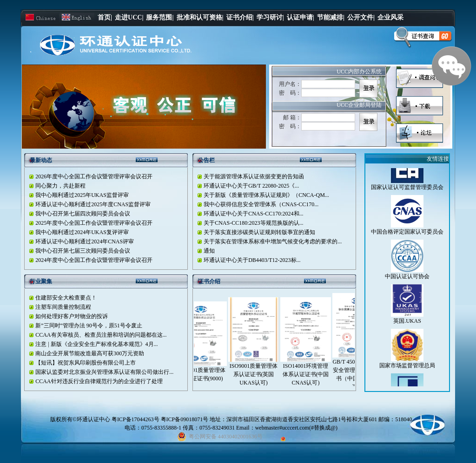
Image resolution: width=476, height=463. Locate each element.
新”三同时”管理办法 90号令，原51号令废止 (89, 326)
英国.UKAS (407, 326)
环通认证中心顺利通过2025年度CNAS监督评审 (93, 204)
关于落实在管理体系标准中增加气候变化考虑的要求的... (273, 241)
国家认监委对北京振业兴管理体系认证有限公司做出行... (104, 372)
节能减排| (331, 17)
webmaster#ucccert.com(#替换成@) (296, 428)
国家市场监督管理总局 (407, 370)
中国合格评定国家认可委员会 (407, 236)
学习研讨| (270, 17)
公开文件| (361, 17)
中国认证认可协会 (407, 281)
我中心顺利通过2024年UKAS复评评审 (82, 232)
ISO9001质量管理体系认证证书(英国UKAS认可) (258, 374)
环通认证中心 (93, 419)
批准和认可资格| (200, 17)
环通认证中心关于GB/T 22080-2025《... (251, 186)
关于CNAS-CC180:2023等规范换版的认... (253, 223)
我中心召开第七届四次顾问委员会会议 (83, 214)
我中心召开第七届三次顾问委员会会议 (83, 251)
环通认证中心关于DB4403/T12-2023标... (252, 260)
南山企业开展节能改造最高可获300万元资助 (90, 353)
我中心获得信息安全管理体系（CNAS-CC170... (261, 204)
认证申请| (301, 17)
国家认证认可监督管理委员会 (407, 192)
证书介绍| (240, 17)
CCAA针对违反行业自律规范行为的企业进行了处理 (99, 381)
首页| (105, 17)
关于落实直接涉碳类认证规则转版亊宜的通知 (259, 232)
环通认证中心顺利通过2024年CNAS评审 (85, 241)
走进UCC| (129, 17)
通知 (209, 251)
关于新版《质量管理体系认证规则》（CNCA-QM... (266, 195)
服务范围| (160, 17)
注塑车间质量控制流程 (63, 307)
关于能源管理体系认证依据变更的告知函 (254, 176)
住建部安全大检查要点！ (66, 298)
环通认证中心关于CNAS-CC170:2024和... (253, 214)
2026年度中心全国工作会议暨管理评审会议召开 (94, 176)
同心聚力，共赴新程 (60, 186)
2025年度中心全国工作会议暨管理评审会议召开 (94, 223)
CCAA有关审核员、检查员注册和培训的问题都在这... (101, 335)
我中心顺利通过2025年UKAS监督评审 (82, 195)
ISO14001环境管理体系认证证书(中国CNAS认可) (310, 374)
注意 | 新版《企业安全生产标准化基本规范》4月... (96, 344)
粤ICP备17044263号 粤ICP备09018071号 (161, 419)
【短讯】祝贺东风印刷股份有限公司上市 (86, 363)
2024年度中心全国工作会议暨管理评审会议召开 (94, 260)
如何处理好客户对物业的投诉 (72, 316)
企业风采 (390, 17)
